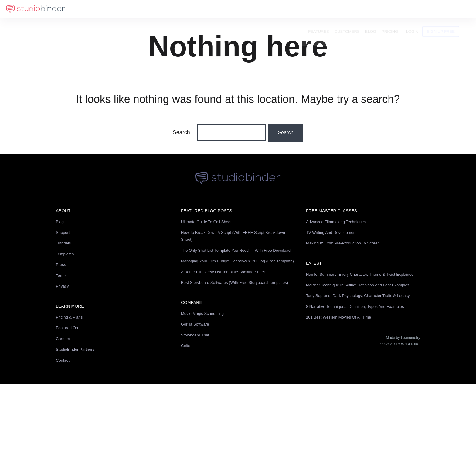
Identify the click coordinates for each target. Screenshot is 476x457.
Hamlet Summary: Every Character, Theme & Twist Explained (360, 274)
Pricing (399, 9)
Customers (357, 9)
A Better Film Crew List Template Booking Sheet (223, 272)
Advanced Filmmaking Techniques (336, 222)
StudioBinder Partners (75, 349)
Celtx (185, 346)
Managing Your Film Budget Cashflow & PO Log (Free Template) (237, 261)
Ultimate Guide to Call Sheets (207, 222)
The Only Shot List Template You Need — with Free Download (236, 250)
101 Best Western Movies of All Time (338, 317)
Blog (380, 9)
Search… (184, 132)
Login (422, 9)
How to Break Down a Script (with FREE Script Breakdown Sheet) (233, 236)
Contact (63, 360)
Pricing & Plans (69, 317)
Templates (65, 254)
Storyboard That (195, 335)
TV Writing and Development (331, 232)
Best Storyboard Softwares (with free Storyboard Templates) (235, 283)
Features (328, 9)
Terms (61, 276)
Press (61, 265)
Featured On (67, 328)
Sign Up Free (451, 9)
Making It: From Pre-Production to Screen (343, 243)
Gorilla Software (195, 324)
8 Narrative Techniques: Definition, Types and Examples (355, 307)
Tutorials (63, 243)
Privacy (62, 286)
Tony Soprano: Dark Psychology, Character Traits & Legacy (358, 296)
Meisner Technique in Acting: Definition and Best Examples (358, 285)
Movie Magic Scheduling (202, 314)
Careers (63, 339)
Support (63, 232)
